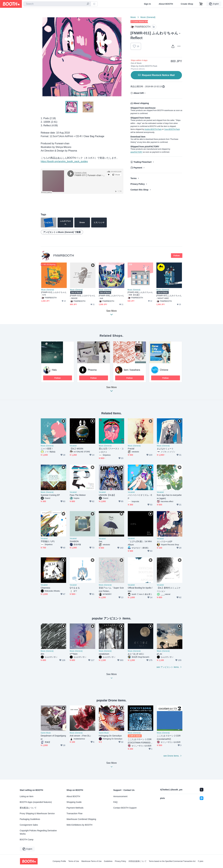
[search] (88, 4)
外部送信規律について (138, 861)
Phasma (92, 370)
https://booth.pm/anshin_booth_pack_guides (64, 161)
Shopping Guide (74, 802)
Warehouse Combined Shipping (81, 819)
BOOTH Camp (27, 840)
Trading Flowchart (143, 162)
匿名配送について (28, 808)
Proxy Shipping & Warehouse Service (37, 813)
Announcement (120, 796)
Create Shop (187, 4)
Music (133, 17)
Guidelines (108, 861)
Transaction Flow (75, 813)
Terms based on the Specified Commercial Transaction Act (172, 861)
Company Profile (59, 861)
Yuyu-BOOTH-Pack (172, 129)
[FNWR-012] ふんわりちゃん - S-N (54, 294)
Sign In (147, 4)
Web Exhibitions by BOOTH (79, 825)
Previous (43, 57)
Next (121, 57)
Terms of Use (74, 861)
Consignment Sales (29, 825)
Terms (134, 178)
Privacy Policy (138, 184)
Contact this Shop (139, 190)
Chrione (164, 370)
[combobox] (57, 4)
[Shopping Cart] (201, 4)
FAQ (115, 802)
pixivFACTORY (136, 152)
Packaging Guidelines (30, 819)
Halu (54, 370)
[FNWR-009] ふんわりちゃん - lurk (111, 297)
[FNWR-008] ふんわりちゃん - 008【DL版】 (140, 294)
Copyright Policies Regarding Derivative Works (38, 832)
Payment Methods (75, 808)
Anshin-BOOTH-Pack (153, 129)
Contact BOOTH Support (125, 808)
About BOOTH (166, 4)
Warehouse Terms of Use (91, 861)
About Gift (139, 93)
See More (112, 390)
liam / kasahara (132, 370)
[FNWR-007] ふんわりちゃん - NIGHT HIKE (169, 297)
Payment (138, 168)
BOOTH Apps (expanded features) (36, 802)
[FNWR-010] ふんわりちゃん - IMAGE (83, 297)
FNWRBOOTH (64, 255)
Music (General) (148, 17)
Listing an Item (27, 796)
